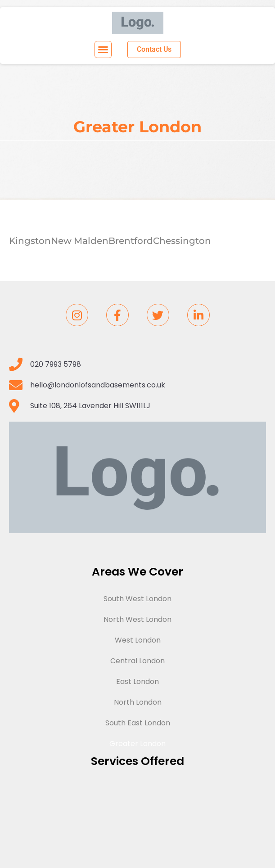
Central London (137, 661)
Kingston (30, 241)
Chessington (182, 241)
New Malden (80, 241)
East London (137, 681)
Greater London (137, 744)
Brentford (131, 241)
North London (138, 702)
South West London (137, 599)
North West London (137, 619)
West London (138, 640)
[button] (103, 49)
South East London (138, 723)
